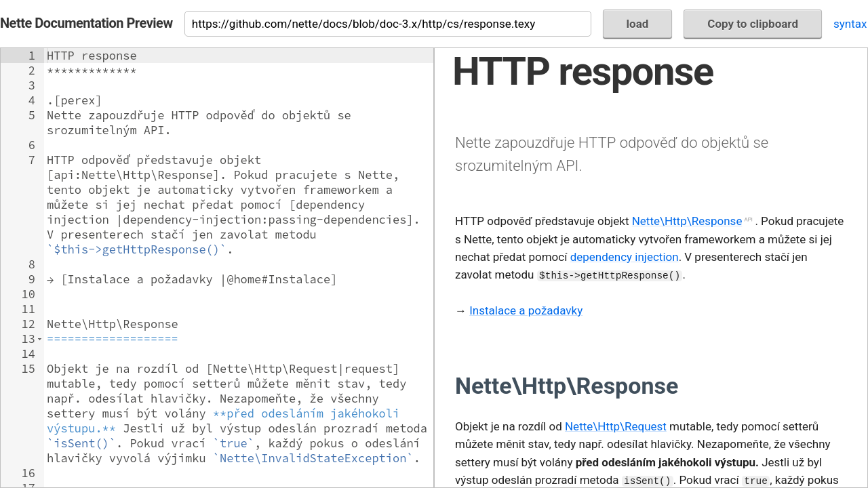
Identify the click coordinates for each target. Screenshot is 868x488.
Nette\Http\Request (616, 426)
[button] (40, 339)
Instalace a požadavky (526, 310)
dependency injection (625, 257)
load (638, 24)
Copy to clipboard (753, 24)
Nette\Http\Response (687, 221)
